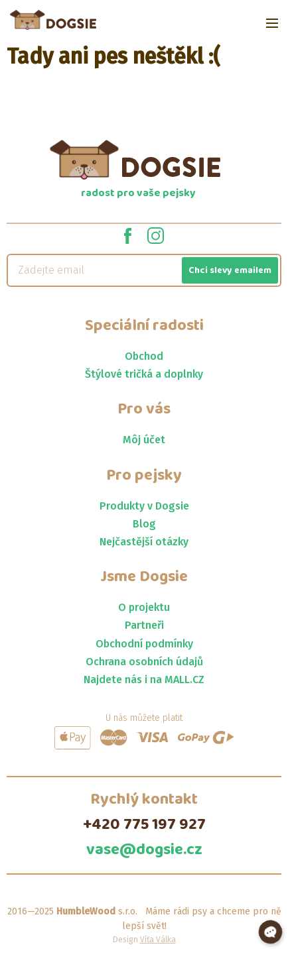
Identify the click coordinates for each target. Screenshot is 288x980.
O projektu (144, 607)
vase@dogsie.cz (144, 850)
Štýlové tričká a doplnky (144, 374)
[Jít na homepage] (53, 20)
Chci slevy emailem (230, 270)
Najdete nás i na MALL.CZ (144, 680)
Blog (144, 524)
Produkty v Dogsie (144, 506)
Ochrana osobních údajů (144, 662)
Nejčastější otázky (144, 542)
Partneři (144, 625)
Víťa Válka (158, 940)
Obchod (144, 356)
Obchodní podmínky (144, 644)
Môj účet (144, 440)
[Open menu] (272, 23)
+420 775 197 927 (144, 825)
